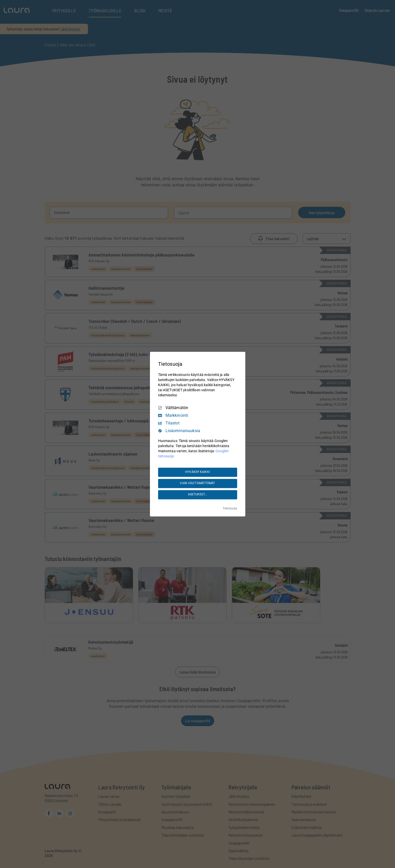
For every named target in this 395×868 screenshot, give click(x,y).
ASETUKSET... (197, 495)
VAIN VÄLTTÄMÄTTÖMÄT (197, 483)
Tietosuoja (230, 508)
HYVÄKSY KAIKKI (197, 472)
